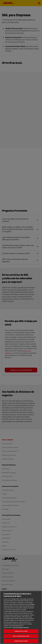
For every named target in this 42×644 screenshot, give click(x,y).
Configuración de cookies (21, 631)
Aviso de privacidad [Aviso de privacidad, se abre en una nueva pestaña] (18, 627)
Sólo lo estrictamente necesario (21, 636)
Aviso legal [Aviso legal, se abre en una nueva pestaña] (26, 627)
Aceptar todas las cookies (21, 641)
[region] (21, 617)
